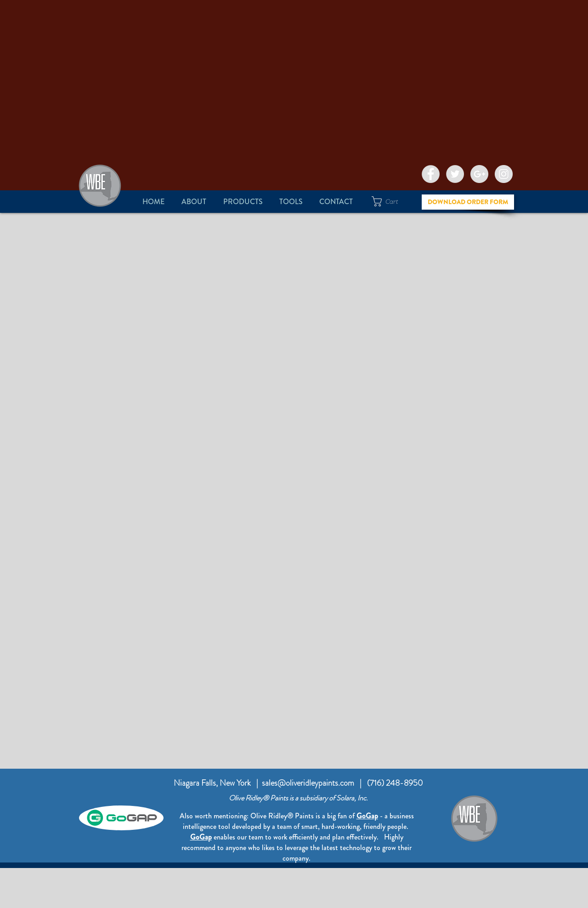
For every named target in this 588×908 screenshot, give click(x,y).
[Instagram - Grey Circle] (504, 174)
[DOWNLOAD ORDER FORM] (468, 202)
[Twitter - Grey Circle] (455, 174)
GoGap (201, 837)
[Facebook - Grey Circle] (431, 174)
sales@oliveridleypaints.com (308, 783)
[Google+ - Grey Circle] (479, 174)
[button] (194, 202)
